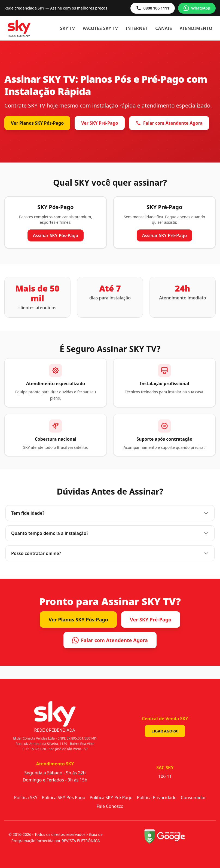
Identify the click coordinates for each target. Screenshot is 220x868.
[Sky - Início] (19, 28)
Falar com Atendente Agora (169, 123)
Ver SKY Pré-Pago (100, 123)
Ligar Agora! (165, 731)
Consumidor (193, 798)
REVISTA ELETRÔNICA (81, 841)
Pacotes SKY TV (100, 28)
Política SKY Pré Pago (111, 798)
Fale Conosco (110, 806)
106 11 (165, 776)
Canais (164, 28)
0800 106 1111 (153, 8)
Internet (137, 28)
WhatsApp (197, 8)
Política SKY (26, 798)
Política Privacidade (157, 798)
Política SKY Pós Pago (64, 798)
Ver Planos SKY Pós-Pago (37, 123)
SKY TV (68, 28)
